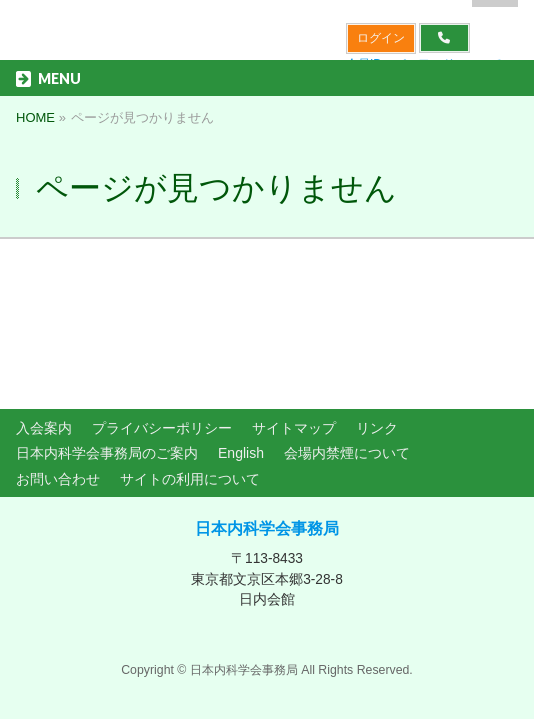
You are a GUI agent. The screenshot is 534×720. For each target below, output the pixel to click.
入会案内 (44, 293)
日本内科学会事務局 (267, 393)
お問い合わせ (58, 344)
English (241, 318)
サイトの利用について (190, 344)
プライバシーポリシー (162, 293)
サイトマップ (294, 293)
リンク (377, 293)
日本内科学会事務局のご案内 (107, 318)
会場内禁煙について (347, 318)
